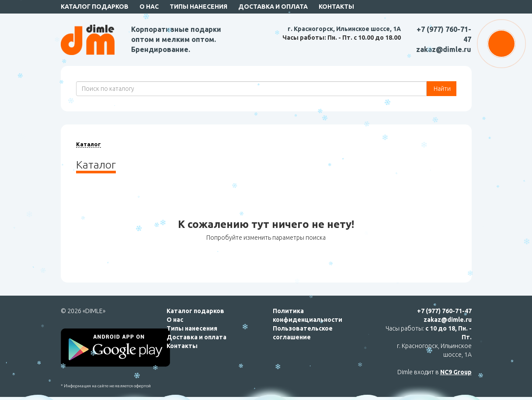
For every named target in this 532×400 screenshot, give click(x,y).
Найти (442, 89)
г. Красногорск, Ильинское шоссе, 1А (344, 29)
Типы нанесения (198, 7)
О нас (149, 7)
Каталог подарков (95, 7)
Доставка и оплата (273, 7)
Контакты (336, 7)
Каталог (89, 144)
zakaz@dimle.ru (444, 49)
